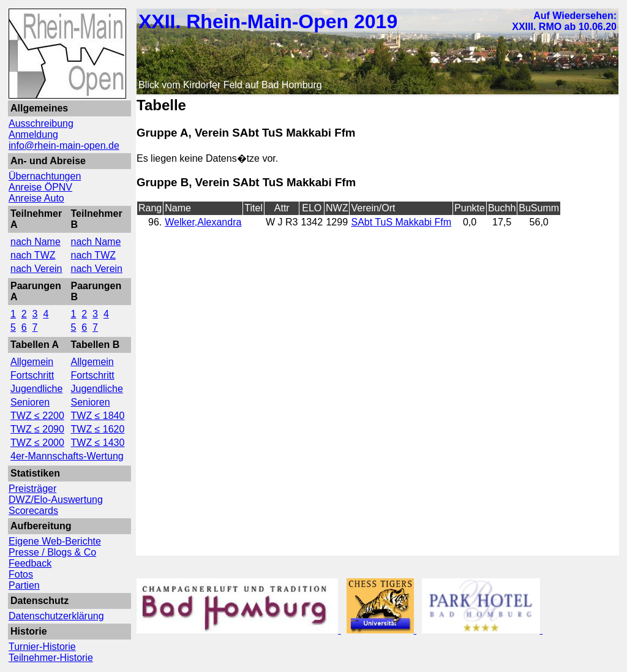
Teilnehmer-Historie (51, 658)
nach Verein (36, 269)
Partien (24, 585)
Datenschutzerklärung (56, 616)
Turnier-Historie (42, 647)
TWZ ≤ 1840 (98, 416)
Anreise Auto (36, 198)
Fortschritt (32, 375)
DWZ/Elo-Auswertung (56, 500)
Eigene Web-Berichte (55, 541)
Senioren (30, 402)
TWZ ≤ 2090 (37, 429)
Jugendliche (36, 389)
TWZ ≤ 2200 (37, 416)
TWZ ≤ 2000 (37, 443)
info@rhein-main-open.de (64, 145)
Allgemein (32, 362)
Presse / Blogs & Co (52, 552)
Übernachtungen (45, 176)
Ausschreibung (41, 123)
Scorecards (33, 511)
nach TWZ (33, 255)
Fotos (21, 574)
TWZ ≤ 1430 (98, 443)
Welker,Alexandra (203, 222)
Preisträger (32, 489)
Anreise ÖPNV (40, 187)
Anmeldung (33, 134)
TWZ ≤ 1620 (98, 429)
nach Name (36, 242)
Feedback (30, 563)
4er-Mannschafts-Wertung (67, 456)
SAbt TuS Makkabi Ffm (401, 222)
